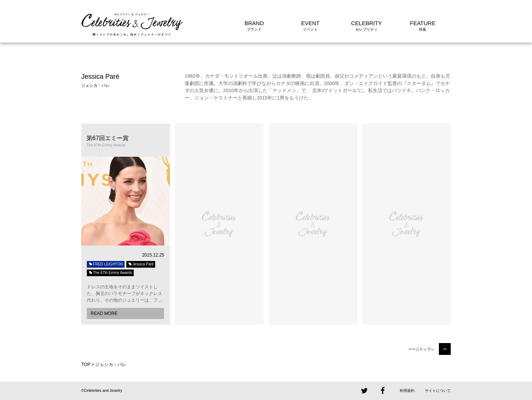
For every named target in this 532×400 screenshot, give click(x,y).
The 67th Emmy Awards (110, 273)
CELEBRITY (366, 23)
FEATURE (423, 23)
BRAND (254, 23)
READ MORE (104, 313)
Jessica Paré (141, 264)
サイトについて (438, 391)
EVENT (310, 23)
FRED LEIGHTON (106, 264)
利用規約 (407, 391)
